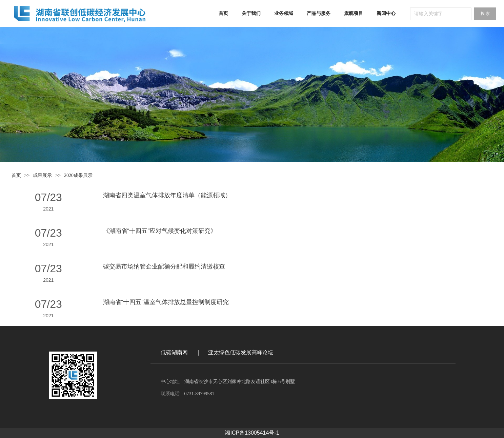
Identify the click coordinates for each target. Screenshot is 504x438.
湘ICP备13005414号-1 (252, 433)
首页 (16, 175)
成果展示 (42, 175)
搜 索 (485, 14)
